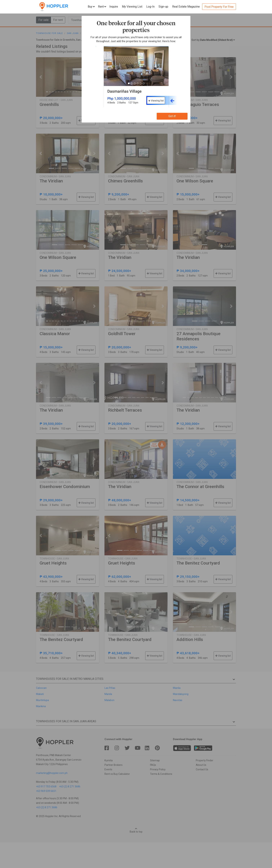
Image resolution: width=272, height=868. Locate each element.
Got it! (172, 116)
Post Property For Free (219, 7)
